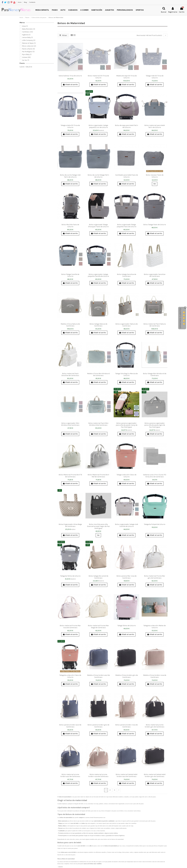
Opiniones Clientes (180, 318)
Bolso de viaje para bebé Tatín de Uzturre (126, 126)
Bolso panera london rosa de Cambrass (126, 726)
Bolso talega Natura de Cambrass (98, 325)
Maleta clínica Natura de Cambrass (70, 325)
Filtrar (63, 35)
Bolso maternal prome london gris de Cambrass (155, 726)
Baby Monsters (29, 29)
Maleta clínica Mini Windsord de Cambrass (98, 375)
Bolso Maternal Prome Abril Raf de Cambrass (98, 476)
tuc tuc (26, 60)
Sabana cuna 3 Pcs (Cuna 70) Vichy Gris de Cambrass (155, 476)
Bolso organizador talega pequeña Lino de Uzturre (98, 126)
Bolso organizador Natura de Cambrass (127, 325)
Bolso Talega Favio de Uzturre (155, 225)
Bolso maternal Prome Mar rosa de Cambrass (70, 627)
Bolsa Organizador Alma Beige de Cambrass (70, 525)
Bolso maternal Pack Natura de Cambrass (155, 325)
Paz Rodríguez (28, 52)
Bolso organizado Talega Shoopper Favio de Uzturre (98, 226)
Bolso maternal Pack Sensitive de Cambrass (70, 375)
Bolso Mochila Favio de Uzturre (70, 226)
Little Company (29, 40)
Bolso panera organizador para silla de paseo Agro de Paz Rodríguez (155, 425)
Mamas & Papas (29, 43)
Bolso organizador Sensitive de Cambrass (155, 275)
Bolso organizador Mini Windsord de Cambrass (70, 424)
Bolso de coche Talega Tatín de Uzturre (98, 176)
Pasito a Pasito (29, 49)
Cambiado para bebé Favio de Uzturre (127, 176)
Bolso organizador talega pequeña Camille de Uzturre (98, 275)
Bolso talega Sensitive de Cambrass (127, 275)
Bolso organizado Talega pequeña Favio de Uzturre (126, 226)
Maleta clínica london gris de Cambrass (127, 676)
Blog (26, 2)
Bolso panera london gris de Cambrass (98, 726)
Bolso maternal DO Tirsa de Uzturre (98, 77)
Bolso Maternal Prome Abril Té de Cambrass (70, 476)
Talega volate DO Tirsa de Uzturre (70, 126)
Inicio (20, 2)
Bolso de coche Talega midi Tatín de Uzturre (70, 176)
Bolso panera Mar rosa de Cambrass (126, 577)
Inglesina (26, 35)
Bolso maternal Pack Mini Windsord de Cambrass (98, 424)
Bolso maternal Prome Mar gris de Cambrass (155, 577)
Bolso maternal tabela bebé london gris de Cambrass (155, 775)
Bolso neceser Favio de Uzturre (155, 176)
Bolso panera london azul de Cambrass (70, 726)
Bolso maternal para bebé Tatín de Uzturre (155, 126)
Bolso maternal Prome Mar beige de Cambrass (98, 627)
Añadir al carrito (70, 85)
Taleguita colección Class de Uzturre (70, 676)
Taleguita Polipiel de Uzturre (155, 524)
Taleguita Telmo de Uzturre (70, 576)
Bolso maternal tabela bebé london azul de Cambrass (126, 775)
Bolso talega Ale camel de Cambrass (98, 577)
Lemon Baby (27, 37)
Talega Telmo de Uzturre (127, 626)
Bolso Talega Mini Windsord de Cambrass (155, 375)
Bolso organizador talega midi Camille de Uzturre (126, 525)
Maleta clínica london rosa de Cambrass (155, 676)
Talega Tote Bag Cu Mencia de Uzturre (126, 375)
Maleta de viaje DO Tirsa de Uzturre (126, 77)
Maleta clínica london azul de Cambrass (98, 676)
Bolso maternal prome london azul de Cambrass (70, 775)
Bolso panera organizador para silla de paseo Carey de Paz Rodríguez (127, 425)
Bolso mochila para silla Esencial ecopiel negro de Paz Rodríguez (98, 526)
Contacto (32, 2)
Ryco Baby (27, 54)
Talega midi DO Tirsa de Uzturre (155, 77)
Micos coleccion (29, 46)
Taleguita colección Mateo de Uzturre (155, 627)
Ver (155, 184)
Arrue (25, 26)
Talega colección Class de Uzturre (126, 476)
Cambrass (28, 32)
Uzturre (26, 57)
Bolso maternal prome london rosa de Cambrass (98, 775)
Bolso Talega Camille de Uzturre (70, 275)
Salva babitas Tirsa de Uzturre (70, 76)
